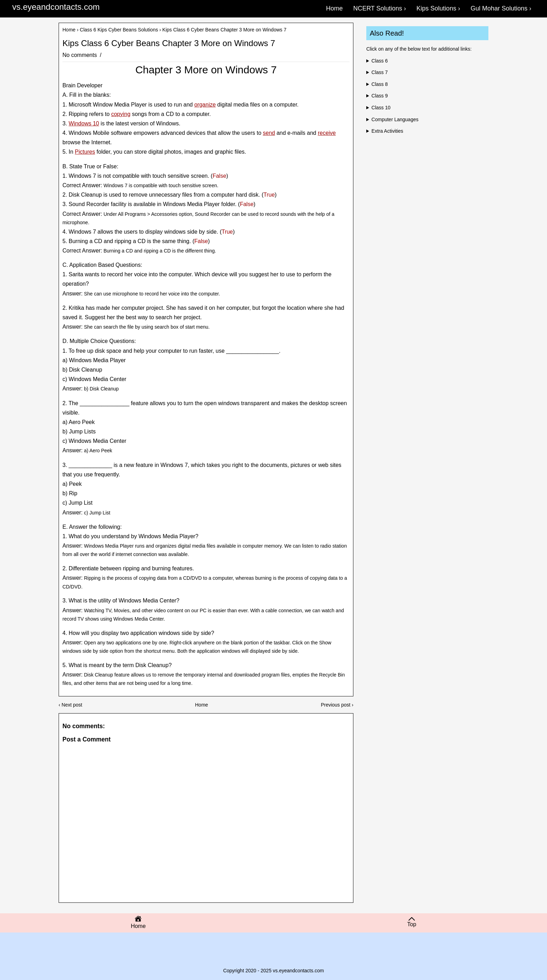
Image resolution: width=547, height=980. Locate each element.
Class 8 (380, 84)
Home (69, 30)
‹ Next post (70, 705)
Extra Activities (387, 131)
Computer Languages (395, 119)
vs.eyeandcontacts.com (56, 7)
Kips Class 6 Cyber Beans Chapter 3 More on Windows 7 (169, 43)
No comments (80, 55)
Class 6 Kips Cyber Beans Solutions (119, 30)
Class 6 (380, 61)
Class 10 (381, 108)
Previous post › (337, 705)
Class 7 (380, 72)
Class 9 (380, 96)
